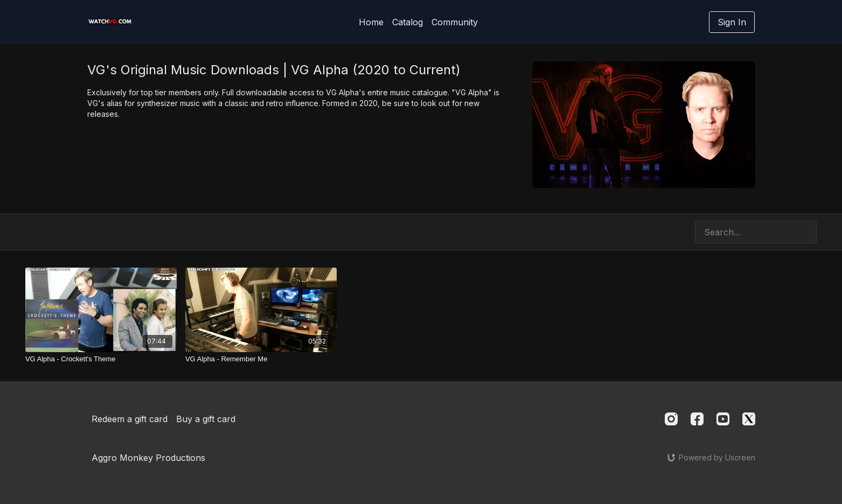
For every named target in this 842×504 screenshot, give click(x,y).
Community (455, 22)
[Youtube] (723, 419)
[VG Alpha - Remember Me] (261, 359)
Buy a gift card (206, 419)
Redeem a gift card (130, 419)
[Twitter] (749, 419)
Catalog (408, 22)
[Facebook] (697, 419)
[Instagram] (671, 419)
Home (371, 22)
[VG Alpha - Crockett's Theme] (101, 359)
